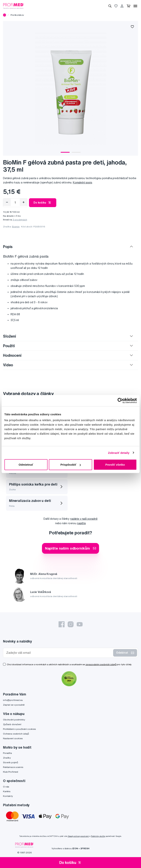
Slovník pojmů (11, 762)
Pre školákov (17, 15)
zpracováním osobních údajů (101, 664)
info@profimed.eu (13, 700)
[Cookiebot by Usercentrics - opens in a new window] (120, 400)
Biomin (16, 227)
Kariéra (7, 791)
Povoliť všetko (115, 465)
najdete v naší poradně (84, 519)
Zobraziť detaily (119, 453)
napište (81, 523)
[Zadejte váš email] (59, 653)
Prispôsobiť (71, 465)
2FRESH (85, 848)
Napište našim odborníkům (71, 548)
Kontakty (8, 796)
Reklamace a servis (13, 767)
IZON (75, 848)
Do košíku (43, 203)
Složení (10, 336)
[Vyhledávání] (110, 6)
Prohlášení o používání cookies (19, 729)
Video (8, 365)
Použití (9, 346)
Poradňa (7, 753)
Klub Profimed (11, 772)
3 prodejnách (20, 220)
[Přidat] (24, 202)
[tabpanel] (70, 88)
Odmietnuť (26, 465)
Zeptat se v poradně (14, 705)
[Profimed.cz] (14, 6)
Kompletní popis (83, 182)
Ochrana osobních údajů (16, 734)
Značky (7, 758)
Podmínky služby (98, 836)
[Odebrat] (7, 202)
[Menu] (135, 6)
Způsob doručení (12, 724)
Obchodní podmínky (14, 720)
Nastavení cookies (13, 738)
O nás (6, 787)
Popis (8, 247)
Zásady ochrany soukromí (78, 836)
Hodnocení (12, 355)
